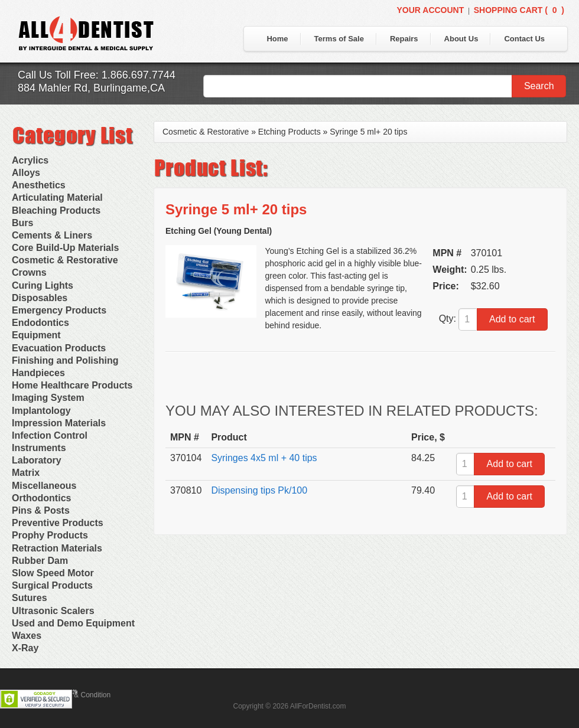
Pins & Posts (41, 510)
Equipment (36, 335)
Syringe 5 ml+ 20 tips (368, 132)
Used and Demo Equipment (73, 623)
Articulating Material (57, 197)
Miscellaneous (44, 486)
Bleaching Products (56, 210)
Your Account (430, 10)
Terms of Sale (339, 39)
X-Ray (25, 648)
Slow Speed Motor (53, 573)
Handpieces (38, 373)
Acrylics (30, 160)
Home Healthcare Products (72, 385)
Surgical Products (52, 585)
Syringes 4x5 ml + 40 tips (264, 458)
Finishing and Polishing (65, 360)
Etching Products (289, 132)
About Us (461, 39)
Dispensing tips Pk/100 (259, 490)
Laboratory (37, 460)
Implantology (41, 411)
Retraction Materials (57, 548)
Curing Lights (43, 285)
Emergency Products (59, 310)
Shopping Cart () (519, 10)
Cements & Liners (52, 235)
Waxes (27, 636)
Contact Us (524, 39)
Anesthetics (39, 185)
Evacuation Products (59, 348)
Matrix (26, 473)
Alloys (26, 173)
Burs (22, 223)
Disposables (40, 298)
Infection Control (50, 435)
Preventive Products (58, 523)
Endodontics (40, 323)
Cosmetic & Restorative (65, 260)
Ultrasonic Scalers (53, 611)
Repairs (404, 39)
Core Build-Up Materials (65, 248)
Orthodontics (41, 498)
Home (277, 39)
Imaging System (48, 398)
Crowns (29, 272)
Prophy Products (50, 535)
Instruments (39, 448)
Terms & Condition (82, 695)
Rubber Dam (40, 561)
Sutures (30, 598)
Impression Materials (59, 423)
